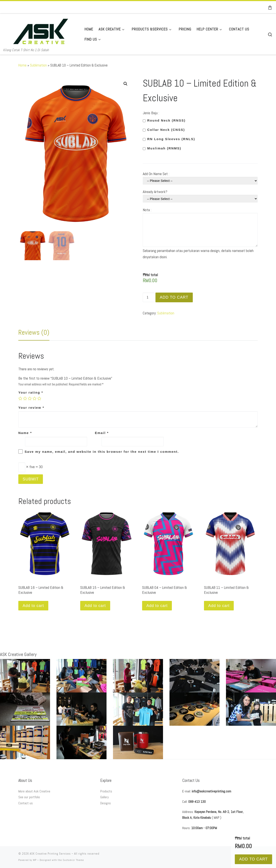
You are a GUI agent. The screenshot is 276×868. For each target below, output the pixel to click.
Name (25, 433)
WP (35, 860)
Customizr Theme (73, 860)
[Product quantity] (149, 297)
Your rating (31, 392)
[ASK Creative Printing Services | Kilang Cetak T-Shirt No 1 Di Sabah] (41, 30)
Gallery (104, 797)
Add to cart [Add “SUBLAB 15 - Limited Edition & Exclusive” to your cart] (95, 606)
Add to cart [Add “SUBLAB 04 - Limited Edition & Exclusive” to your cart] (157, 606)
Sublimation (38, 65)
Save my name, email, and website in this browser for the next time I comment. (102, 452)
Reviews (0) (34, 332)
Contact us (26, 803)
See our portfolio (29, 797)
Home (22, 65)
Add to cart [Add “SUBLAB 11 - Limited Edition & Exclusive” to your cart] (219, 606)
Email (102, 433)
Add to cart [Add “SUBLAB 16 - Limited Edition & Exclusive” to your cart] (33, 606)
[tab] (34, 332)
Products (106, 791)
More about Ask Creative (34, 791)
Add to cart (174, 297)
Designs (106, 803)
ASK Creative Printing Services (50, 854)
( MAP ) (216, 818)
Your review (31, 408)
